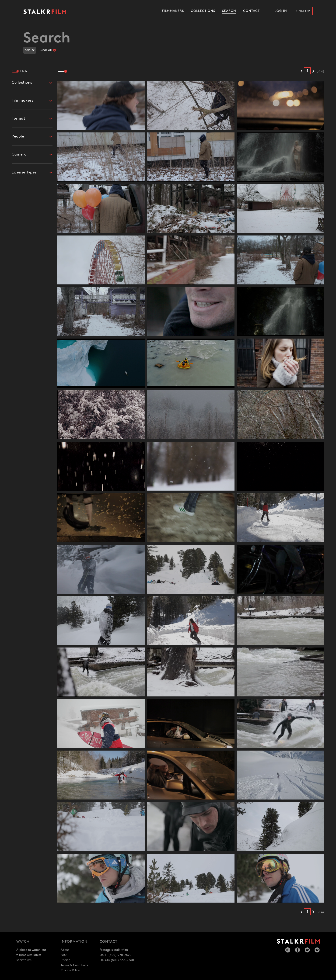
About (65, 950)
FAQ (64, 955)
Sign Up (303, 11)
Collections (203, 11)
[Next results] (313, 71)
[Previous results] (301, 71)
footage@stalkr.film (114, 950)
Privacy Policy (70, 970)
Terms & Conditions (74, 965)
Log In (281, 11)
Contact (251, 11)
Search (229, 11)
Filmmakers (173, 11)
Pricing (66, 960)
